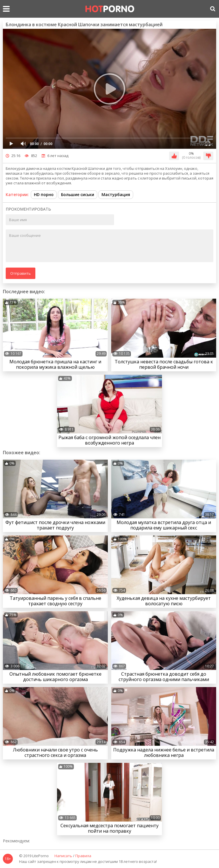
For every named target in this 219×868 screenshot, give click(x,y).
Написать (63, 856)
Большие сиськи (78, 194)
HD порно (44, 194)
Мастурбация (116, 194)
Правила (83, 856)
